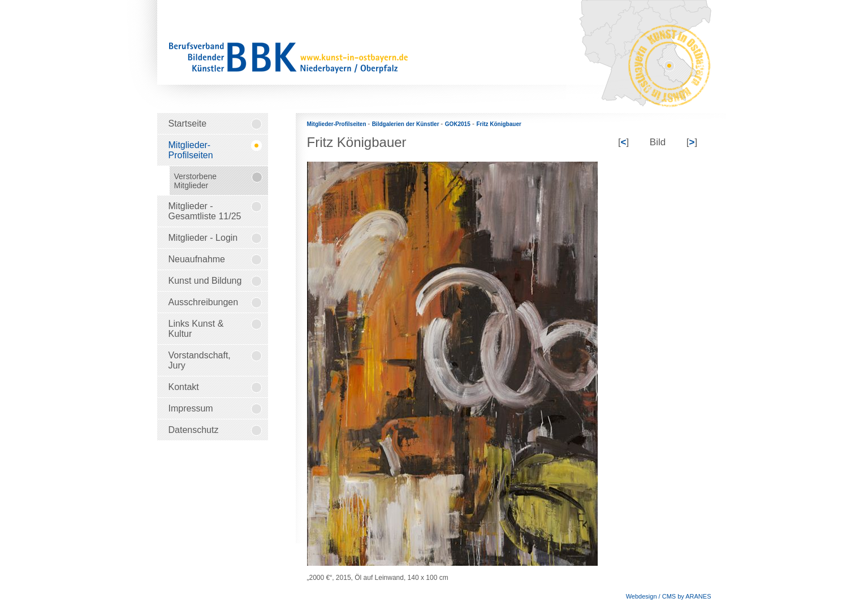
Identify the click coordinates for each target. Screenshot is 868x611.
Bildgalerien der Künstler (407, 124)
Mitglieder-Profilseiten (338, 124)
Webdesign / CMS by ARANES (669, 596)
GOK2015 (458, 124)
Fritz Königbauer (498, 124)
